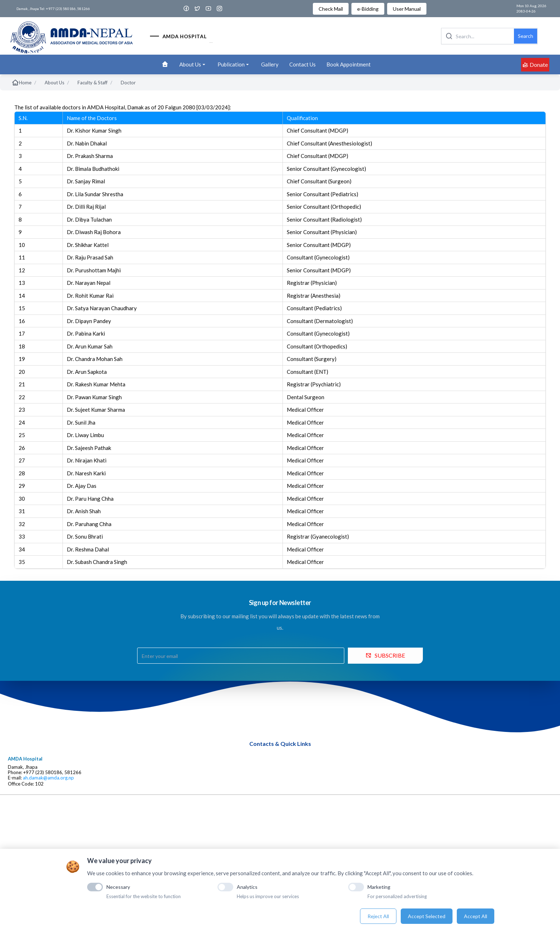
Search (526, 36)
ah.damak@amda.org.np (48, 778)
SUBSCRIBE (385, 655)
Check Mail (331, 9)
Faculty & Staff (92, 83)
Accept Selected (427, 916)
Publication (234, 65)
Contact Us (302, 64)
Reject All (378, 916)
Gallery (270, 64)
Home (21, 83)
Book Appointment (349, 64)
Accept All (476, 916)
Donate (535, 65)
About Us (193, 65)
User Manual (407, 9)
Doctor (128, 83)
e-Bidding (368, 9)
